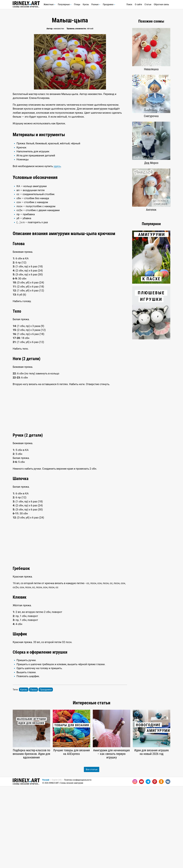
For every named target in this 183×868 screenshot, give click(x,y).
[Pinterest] (155, 864)
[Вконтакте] (168, 864)
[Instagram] (135, 864)
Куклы (86, 4)
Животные (49, 4)
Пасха (33, 771)
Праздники (109, 4)
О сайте (138, 4)
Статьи (148, 4)
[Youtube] (141, 864)
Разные (96, 4)
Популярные (65, 4)
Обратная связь (161, 4)
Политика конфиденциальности (78, 862)
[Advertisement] (70, 149)
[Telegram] (148, 864)
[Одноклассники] (161, 864)
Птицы (77, 4)
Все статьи (92, 851)
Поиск (129, 4)
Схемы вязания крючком (26, 4)
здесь (57, 207)
